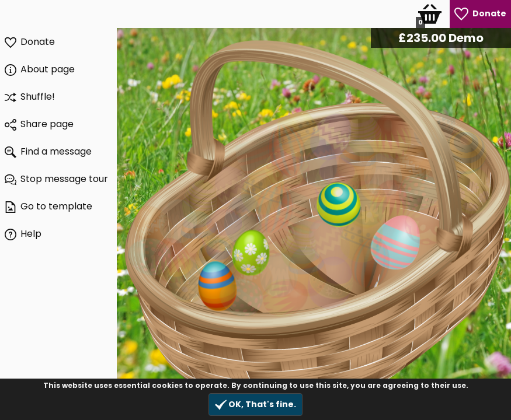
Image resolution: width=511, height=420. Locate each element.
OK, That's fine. (255, 405)
